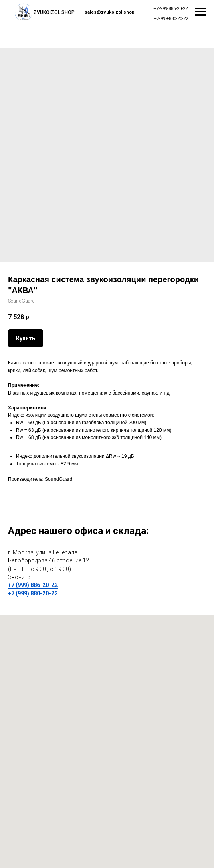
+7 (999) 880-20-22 (33, 593)
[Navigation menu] (200, 12)
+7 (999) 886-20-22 (33, 585)
